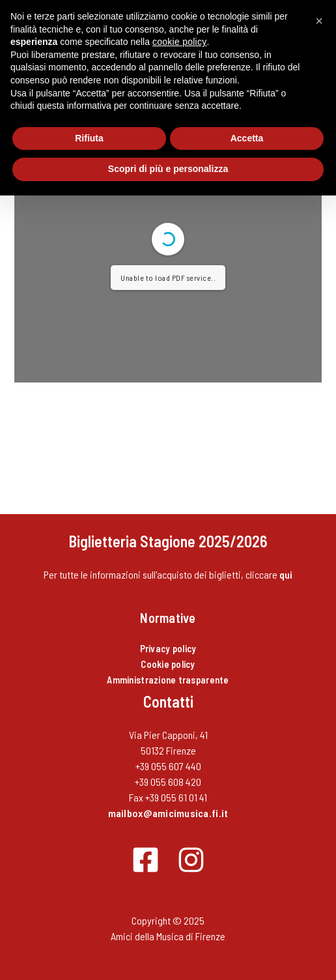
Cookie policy (168, 664)
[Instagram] (191, 860)
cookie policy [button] (180, 42)
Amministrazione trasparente (168, 680)
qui (286, 574)
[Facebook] (146, 860)
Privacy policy (168, 648)
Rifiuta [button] (89, 138)
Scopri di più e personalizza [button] (168, 169)
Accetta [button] (247, 138)
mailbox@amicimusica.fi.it (168, 813)
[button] (319, 21)
